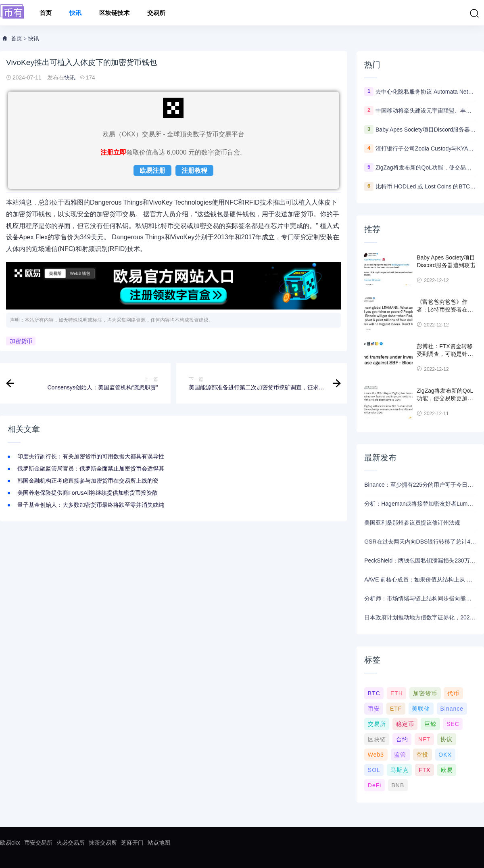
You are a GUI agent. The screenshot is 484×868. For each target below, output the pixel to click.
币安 (374, 709)
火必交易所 (71, 843)
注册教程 (194, 170)
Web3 (376, 755)
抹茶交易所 (103, 843)
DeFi (375, 785)
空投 (422, 755)
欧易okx (10, 843)
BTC (374, 693)
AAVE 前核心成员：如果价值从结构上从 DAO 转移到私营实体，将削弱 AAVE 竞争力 (420, 579)
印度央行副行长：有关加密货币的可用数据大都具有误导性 (91, 456)
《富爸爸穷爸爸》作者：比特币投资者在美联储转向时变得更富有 (445, 310)
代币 (453, 693)
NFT (424, 739)
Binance (452, 709)
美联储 (421, 709)
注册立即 (113, 152)
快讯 (75, 13)
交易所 (156, 13)
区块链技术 (114, 13)
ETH (397, 693)
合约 (402, 739)
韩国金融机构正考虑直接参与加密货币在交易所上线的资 (88, 481)
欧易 (447, 770)
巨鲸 (430, 724)
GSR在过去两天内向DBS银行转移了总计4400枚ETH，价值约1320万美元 (420, 542)
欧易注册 (152, 170)
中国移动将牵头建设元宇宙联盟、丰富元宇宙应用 (426, 111)
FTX (425, 770)
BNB (398, 785)
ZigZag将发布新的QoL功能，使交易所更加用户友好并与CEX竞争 (426, 167)
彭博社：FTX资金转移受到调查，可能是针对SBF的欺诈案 (445, 354)
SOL (374, 770)
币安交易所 (38, 843)
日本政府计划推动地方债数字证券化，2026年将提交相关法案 (420, 617)
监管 (400, 755)
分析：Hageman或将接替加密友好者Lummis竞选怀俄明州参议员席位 (420, 504)
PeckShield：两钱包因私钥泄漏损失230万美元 (420, 561)
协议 (446, 739)
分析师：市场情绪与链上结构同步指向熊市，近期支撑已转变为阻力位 (420, 598)
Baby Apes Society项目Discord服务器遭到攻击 (426, 130)
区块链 (377, 739)
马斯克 (400, 770)
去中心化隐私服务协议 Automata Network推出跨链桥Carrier (426, 92)
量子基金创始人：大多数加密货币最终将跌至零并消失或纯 (91, 505)
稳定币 (405, 724)
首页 (46, 13)
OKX (445, 755)
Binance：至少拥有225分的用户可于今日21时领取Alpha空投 (420, 485)
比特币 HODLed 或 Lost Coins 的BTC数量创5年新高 (426, 186)
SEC (453, 724)
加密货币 (21, 341)
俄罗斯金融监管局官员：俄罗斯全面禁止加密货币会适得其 (91, 469)
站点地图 (159, 843)
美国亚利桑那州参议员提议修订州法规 (412, 523)
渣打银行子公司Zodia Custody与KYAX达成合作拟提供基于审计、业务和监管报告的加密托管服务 (426, 149)
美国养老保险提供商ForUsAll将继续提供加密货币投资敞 (88, 493)
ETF (396, 709)
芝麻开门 (132, 843)
